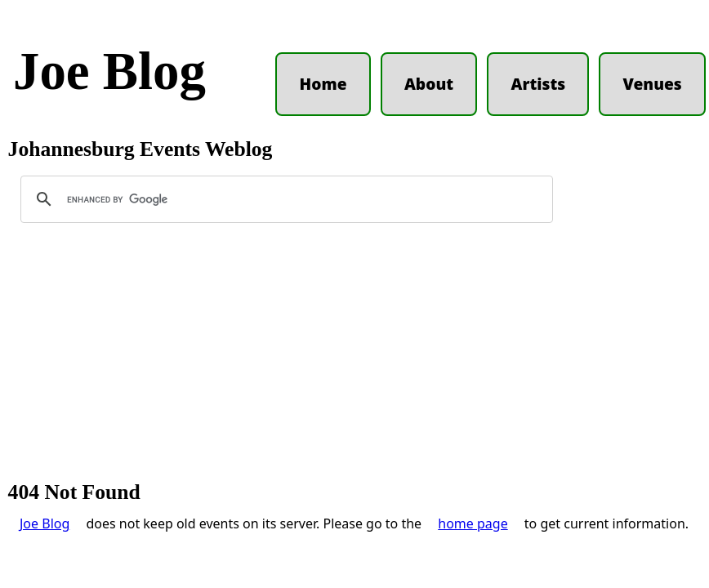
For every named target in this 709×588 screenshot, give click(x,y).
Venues (653, 84)
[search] (284, 199)
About (429, 84)
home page (473, 523)
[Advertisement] (354, 359)
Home (323, 84)
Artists (538, 84)
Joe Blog (109, 71)
